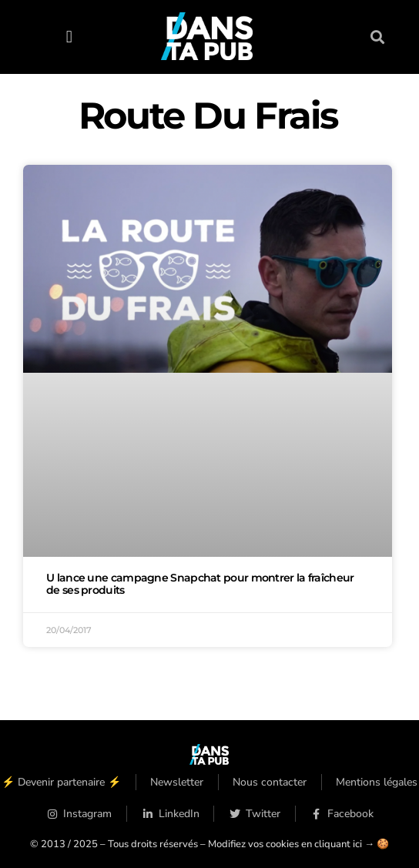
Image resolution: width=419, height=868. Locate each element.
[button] (69, 37)
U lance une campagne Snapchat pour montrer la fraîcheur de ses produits (200, 584)
